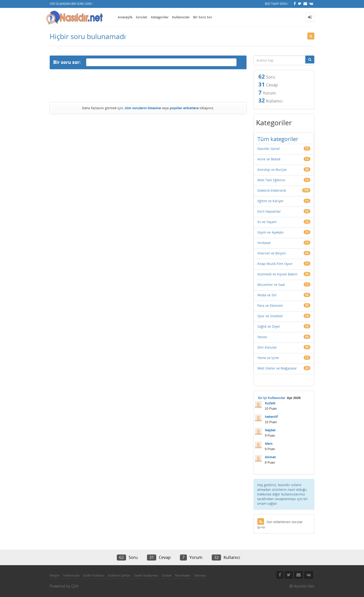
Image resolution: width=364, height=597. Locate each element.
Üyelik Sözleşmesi (146, 575)
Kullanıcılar (181, 17)
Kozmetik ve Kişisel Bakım (277, 274)
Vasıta (262, 337)
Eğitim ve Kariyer (271, 201)
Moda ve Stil (267, 295)
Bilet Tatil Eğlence (271, 180)
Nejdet (270, 430)
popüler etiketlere (184, 108)
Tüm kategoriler (278, 139)
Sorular (142, 17)
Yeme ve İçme (268, 358)
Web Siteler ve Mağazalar (277, 368)
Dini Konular (267, 347)
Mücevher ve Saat (271, 285)
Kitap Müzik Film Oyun (275, 264)
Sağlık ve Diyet (269, 326)
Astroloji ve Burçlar (272, 170)
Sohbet (167, 575)
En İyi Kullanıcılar (272, 398)
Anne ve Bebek (269, 159)
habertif (271, 417)
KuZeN (270, 403)
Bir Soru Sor (203, 17)
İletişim (55, 575)
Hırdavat (264, 243)
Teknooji (200, 575)
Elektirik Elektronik (272, 190)
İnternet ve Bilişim (272, 253)
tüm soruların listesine (143, 108)
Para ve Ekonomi (270, 305)
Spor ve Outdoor (270, 316)
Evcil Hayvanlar (269, 211)
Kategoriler (160, 17)
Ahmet (270, 457)
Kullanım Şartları (119, 575)
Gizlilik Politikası (94, 575)
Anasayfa (125, 17)
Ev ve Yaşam (267, 222)
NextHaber (183, 575)
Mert (269, 444)
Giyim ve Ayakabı (271, 232)
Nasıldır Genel (269, 149)
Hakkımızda (71, 575)
